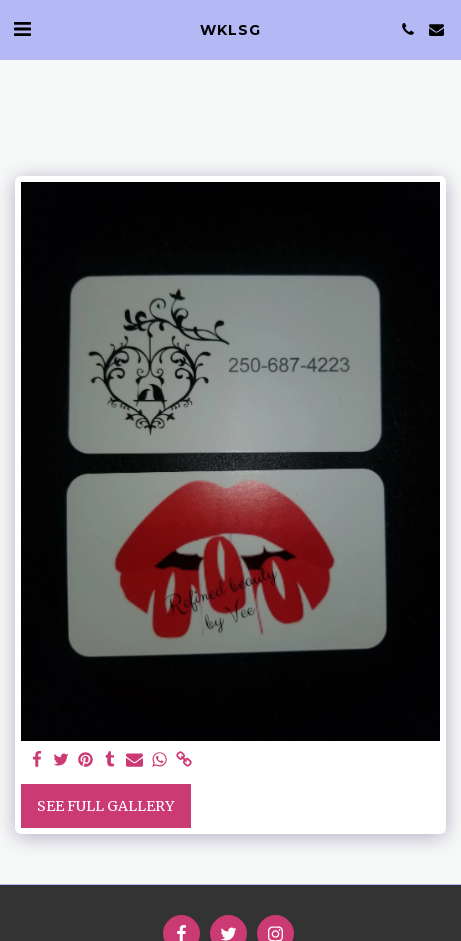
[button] (22, 28)
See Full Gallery (105, 806)
